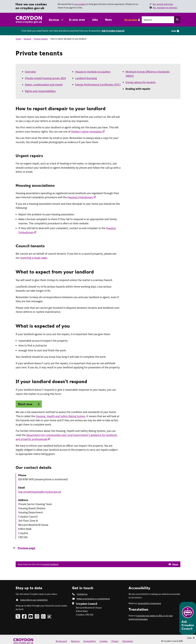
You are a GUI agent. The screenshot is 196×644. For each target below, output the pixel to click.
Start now (25, 404)
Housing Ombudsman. (80, 197)
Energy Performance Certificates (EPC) (98, 85)
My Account (131, 20)
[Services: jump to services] (56, 20)
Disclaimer (128, 641)
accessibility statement (149, 603)
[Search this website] (177, 20)
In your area (77, 20)
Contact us (82, 594)
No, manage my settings (165, 8)
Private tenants (41, 39)
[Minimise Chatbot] (191, 638)
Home (18, 39)
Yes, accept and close (163, 4)
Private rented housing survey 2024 (45, 78)
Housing (27, 39)
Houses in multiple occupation (93, 72)
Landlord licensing (86, 78)
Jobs (95, 20)
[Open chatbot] (188, 618)
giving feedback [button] (51, 564)
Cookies (104, 641)
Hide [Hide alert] (174, 31)
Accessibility (90, 641)
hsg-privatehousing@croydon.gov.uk (40, 492)
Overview (30, 72)
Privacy (115, 641)
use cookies (80, 4)
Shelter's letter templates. (87, 132)
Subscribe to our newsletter (34, 600)
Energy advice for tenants (141, 82)
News (108, 20)
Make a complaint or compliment (93, 599)
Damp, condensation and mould (44, 85)
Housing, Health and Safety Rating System (61, 416)
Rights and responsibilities (40, 91)
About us (75, 641)
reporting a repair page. (34, 258)
